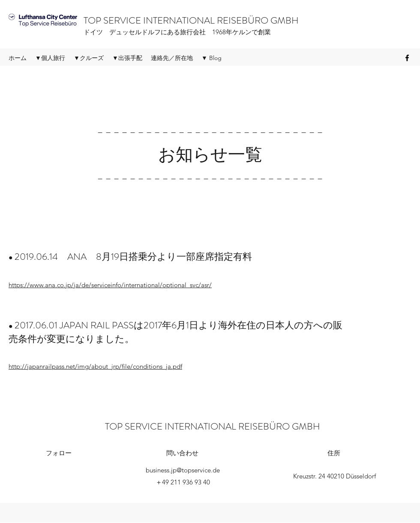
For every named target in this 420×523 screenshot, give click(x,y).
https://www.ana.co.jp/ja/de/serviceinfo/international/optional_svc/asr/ (110, 285)
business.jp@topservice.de (183, 470)
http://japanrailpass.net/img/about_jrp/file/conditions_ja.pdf (95, 366)
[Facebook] (407, 58)
